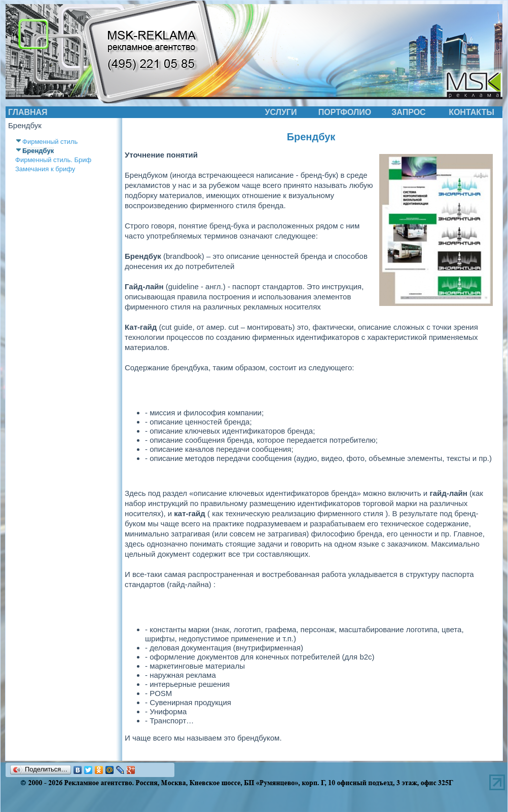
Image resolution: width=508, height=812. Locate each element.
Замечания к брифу (45, 169)
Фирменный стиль (50, 142)
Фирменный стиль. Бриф (53, 160)
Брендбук (38, 151)
